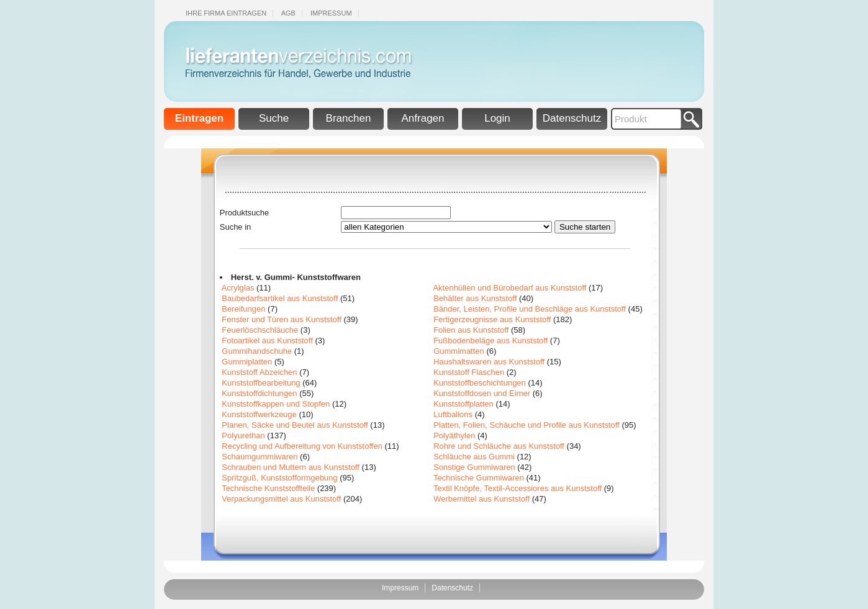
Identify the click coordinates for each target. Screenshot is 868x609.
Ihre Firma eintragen (226, 13)
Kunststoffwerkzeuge (259, 414)
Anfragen (423, 118)
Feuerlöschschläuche (260, 330)
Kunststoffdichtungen (259, 393)
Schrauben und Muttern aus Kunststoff (291, 467)
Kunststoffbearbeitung (261, 383)
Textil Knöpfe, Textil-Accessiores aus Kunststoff (518, 488)
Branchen (349, 118)
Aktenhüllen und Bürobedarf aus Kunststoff (509, 288)
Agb (288, 13)
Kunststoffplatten (463, 404)
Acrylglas (238, 288)
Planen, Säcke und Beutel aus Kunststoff (295, 425)
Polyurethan (243, 435)
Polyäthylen (454, 435)
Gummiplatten (247, 362)
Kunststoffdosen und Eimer (482, 393)
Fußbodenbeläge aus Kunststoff (491, 341)
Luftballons (453, 414)
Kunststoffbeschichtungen (480, 383)
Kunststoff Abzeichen (259, 372)
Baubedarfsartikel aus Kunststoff (280, 298)
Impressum (331, 13)
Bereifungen (243, 309)
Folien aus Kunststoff (471, 330)
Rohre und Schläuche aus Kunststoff (499, 446)
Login (497, 118)
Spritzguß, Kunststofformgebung (279, 478)
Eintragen (199, 118)
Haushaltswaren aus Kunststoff (489, 362)
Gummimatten (459, 351)
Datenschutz (572, 118)
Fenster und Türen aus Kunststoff (281, 319)
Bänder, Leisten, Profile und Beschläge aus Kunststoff (530, 309)
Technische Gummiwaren (479, 478)
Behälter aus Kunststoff (475, 298)
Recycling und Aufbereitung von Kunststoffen (302, 446)
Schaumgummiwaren (260, 457)
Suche (274, 118)
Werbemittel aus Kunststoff (481, 499)
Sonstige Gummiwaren (474, 467)
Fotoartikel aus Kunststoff (267, 341)
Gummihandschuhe (257, 351)
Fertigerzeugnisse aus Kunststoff (492, 319)
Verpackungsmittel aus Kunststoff (281, 499)
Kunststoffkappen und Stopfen (276, 404)
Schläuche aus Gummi (474, 457)
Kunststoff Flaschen (469, 372)
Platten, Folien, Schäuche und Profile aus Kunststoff (527, 425)
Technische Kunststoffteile (268, 488)
